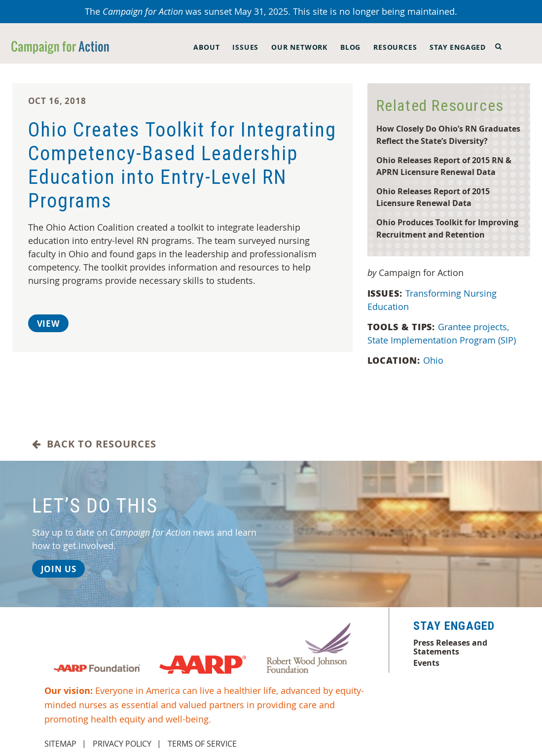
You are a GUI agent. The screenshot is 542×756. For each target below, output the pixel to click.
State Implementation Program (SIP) (443, 340)
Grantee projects (475, 327)
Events (426, 663)
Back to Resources (94, 444)
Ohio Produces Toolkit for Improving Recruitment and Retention (447, 228)
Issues (245, 47)
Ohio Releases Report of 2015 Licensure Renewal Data (433, 197)
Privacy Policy (122, 744)
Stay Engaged (458, 47)
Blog (350, 47)
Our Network (299, 47)
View (48, 324)
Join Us (59, 569)
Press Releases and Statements (450, 647)
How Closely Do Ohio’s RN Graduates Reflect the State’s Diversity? (448, 135)
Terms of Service (202, 744)
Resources (395, 47)
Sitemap (60, 744)
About (206, 47)
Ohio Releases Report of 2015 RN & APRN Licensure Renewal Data (444, 166)
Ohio (434, 360)
